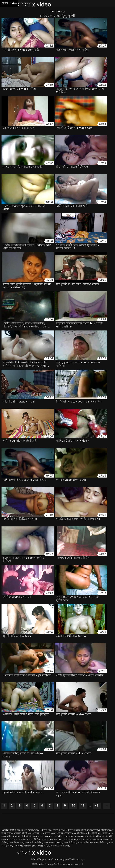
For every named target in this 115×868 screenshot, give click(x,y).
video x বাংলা (40, 830)
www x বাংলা (67, 830)
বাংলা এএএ (83, 839)
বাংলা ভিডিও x (101, 843)
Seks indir (62, 864)
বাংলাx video (30, 846)
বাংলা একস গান (96, 839)
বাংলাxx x (41, 846)
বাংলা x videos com (79, 836)
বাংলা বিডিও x (70, 843)
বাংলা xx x (58, 839)
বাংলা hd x (97, 833)
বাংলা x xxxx (7, 839)
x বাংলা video (105, 830)
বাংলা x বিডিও (20, 839)
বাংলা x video (38, 864)
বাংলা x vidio (95, 836)
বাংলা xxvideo (70, 839)
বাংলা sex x (108, 833)
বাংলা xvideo (47, 839)
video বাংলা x (54, 830)
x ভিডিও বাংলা (20, 833)
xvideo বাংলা (34, 833)
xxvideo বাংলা (57, 833)
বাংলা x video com (59, 836)
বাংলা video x (8, 836)
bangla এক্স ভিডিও (25, 830)
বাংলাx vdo (18, 846)
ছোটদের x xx (70, 833)
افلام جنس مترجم (75, 864)
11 (83, 806)
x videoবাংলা (92, 830)
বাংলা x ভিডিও (34, 839)
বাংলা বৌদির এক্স (85, 843)
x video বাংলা (80, 830)
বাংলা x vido (108, 836)
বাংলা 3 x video (84, 833)
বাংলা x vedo (44, 836)
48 (97, 806)
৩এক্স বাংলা (64, 846)
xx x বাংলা (45, 833)
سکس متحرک (51, 864)
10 (74, 806)
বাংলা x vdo (31, 836)
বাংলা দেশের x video (53, 843)
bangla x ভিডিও (9, 830)
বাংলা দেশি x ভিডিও (33, 843)
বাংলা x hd (20, 836)
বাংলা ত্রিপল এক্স (16, 843)
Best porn (56, 11)
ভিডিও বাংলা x (52, 846)
